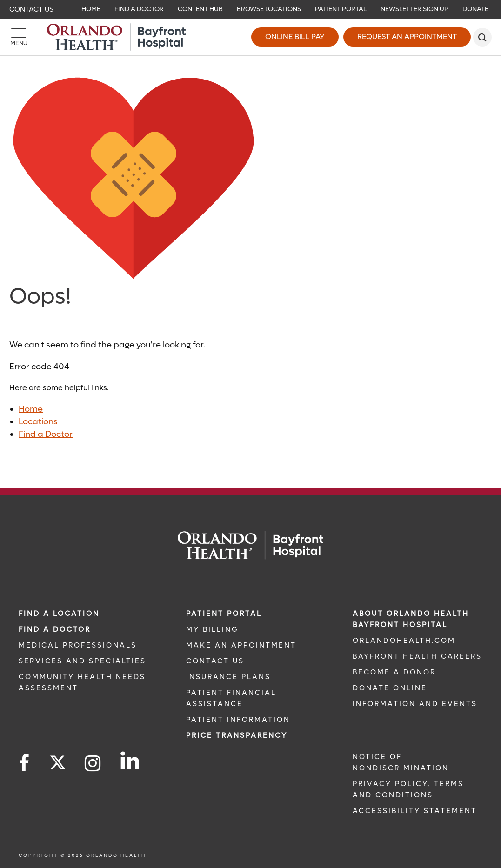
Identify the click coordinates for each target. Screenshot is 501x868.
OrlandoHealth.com (404, 641)
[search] (482, 37)
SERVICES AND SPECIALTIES (82, 661)
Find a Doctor (46, 434)
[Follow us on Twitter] (58, 760)
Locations (38, 422)
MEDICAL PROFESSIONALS (78, 645)
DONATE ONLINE (390, 688)
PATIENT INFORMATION (238, 720)
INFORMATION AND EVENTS (415, 704)
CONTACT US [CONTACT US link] (215, 661)
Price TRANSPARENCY (237, 735)
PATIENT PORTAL (224, 614)
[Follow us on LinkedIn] (130, 761)
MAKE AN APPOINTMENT (241, 645)
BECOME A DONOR (394, 672)
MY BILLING (212, 629)
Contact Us (31, 9)
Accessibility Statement (415, 811)
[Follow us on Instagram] (93, 764)
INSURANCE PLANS (228, 677)
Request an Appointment (407, 37)
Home (31, 409)
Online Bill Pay (295, 37)
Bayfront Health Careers (417, 656)
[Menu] (19, 37)
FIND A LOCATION (59, 614)
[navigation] (250, 9)
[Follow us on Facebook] (25, 764)
